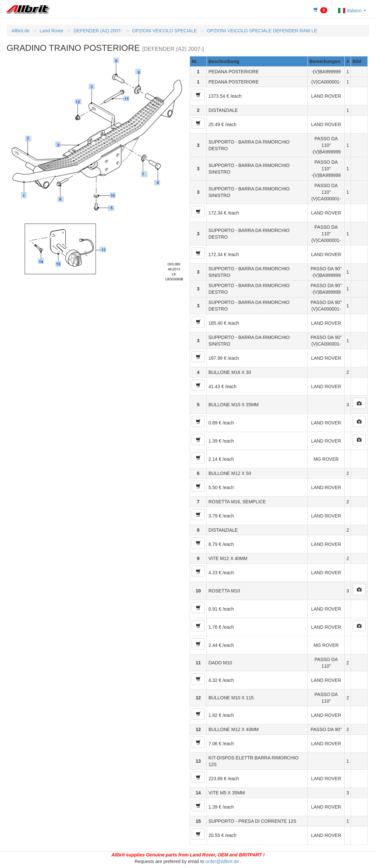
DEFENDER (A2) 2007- (98, 31)
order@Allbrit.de (222, 861)
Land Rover (51, 31)
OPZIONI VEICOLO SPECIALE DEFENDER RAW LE (262, 31)
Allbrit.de (20, 31)
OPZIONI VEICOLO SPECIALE (165, 31)
